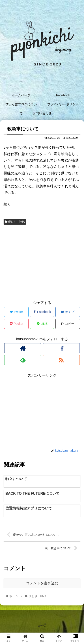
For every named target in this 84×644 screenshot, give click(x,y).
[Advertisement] (42, 262)
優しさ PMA (15, 222)
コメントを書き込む (42, 583)
